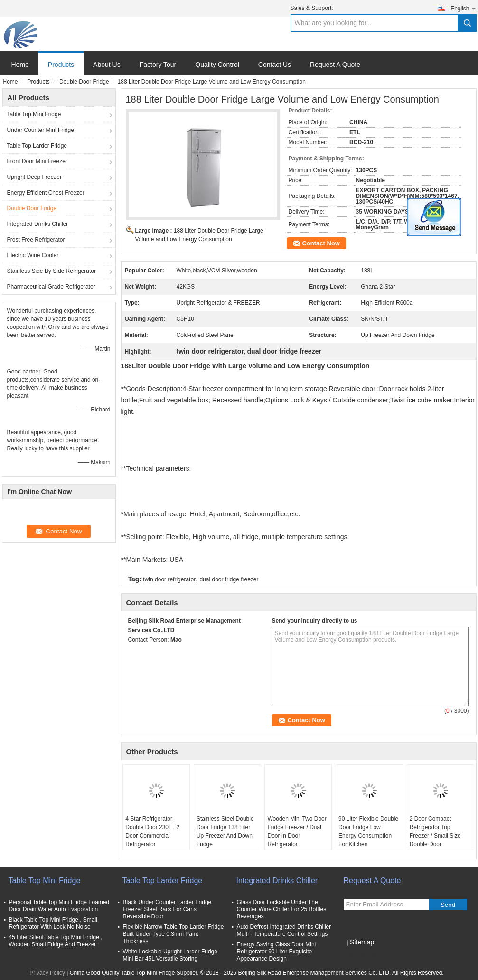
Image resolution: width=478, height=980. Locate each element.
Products (61, 65)
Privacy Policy (47, 973)
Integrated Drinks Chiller (38, 224)
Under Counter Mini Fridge (41, 130)
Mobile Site (361, 954)
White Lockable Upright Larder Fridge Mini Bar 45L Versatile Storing (170, 955)
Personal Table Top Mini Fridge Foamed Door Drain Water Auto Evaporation (59, 906)
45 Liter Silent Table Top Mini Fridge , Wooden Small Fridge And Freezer (56, 941)
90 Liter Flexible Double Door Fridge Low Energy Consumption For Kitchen (368, 831)
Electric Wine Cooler (33, 255)
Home (20, 65)
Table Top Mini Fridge (34, 114)
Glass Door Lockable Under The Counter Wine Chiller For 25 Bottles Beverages (282, 909)
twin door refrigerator (169, 579)
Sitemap (362, 942)
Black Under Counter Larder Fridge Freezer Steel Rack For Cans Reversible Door (167, 909)
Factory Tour (158, 65)
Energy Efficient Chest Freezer (46, 193)
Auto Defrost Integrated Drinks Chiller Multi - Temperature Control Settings (284, 930)
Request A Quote (335, 65)
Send (448, 905)
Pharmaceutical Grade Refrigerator (51, 287)
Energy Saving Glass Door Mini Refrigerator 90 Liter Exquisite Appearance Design (276, 952)
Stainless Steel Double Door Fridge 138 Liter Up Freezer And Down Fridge (225, 831)
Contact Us (275, 65)
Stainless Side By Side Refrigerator (52, 271)
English (463, 8)
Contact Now (321, 243)
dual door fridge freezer (229, 579)
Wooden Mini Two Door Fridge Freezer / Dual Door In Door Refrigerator (297, 831)
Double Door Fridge (84, 82)
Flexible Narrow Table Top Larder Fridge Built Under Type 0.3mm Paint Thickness (173, 934)
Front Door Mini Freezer (37, 161)
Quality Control (217, 65)
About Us (107, 65)
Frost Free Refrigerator (36, 240)
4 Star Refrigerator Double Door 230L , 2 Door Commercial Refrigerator (152, 831)
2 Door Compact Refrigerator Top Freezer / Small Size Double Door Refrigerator (435, 836)
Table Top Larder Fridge (37, 146)
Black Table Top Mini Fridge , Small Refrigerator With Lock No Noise (53, 923)
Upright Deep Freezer (34, 177)
